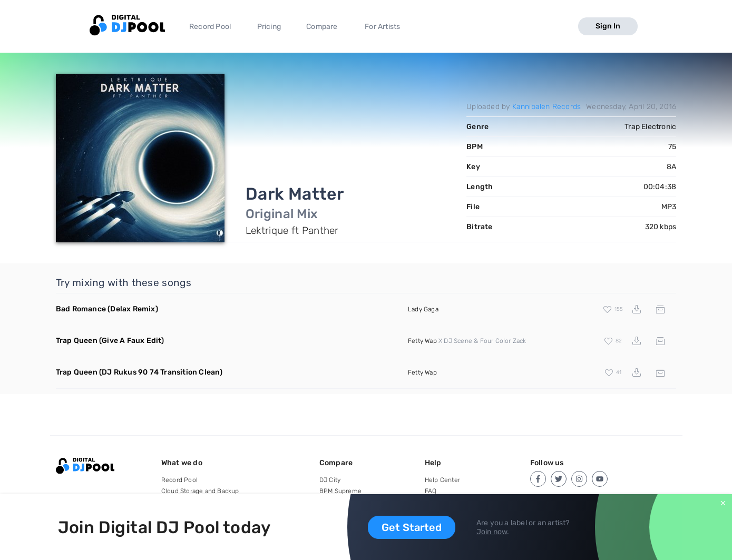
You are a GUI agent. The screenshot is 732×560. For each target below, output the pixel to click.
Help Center (442, 480)
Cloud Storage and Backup (200, 491)
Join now (492, 532)
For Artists (382, 27)
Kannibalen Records (547, 107)
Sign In (608, 26)
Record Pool (210, 27)
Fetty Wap (422, 341)
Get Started (412, 527)
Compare (322, 27)
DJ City (330, 480)
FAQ (431, 491)
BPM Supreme (340, 491)
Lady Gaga (423, 309)
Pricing (269, 27)
